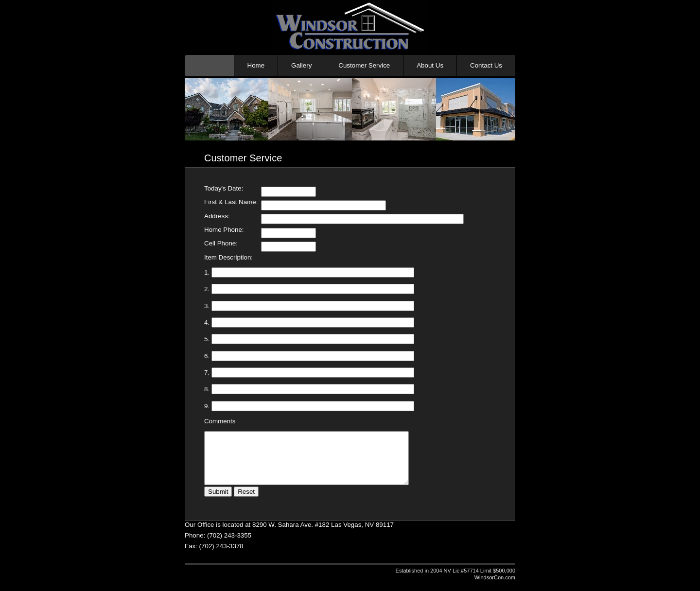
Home (256, 65)
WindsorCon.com (495, 588)
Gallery (301, 65)
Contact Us (486, 65)
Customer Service (364, 65)
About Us (430, 65)
